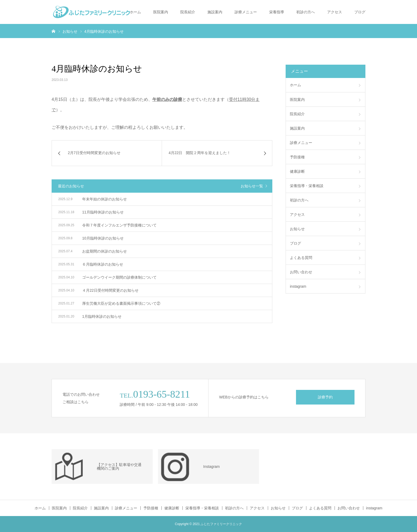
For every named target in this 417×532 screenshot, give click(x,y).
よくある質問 (301, 258)
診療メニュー (246, 12)
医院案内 (161, 12)
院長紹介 (188, 12)
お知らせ (297, 229)
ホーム (135, 12)
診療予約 (325, 397)
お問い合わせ (301, 272)
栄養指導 (277, 12)
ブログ (360, 12)
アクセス (335, 12)
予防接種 (297, 157)
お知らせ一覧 (252, 186)
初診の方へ (306, 12)
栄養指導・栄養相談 (307, 186)
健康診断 (297, 171)
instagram (298, 286)
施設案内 (215, 12)
